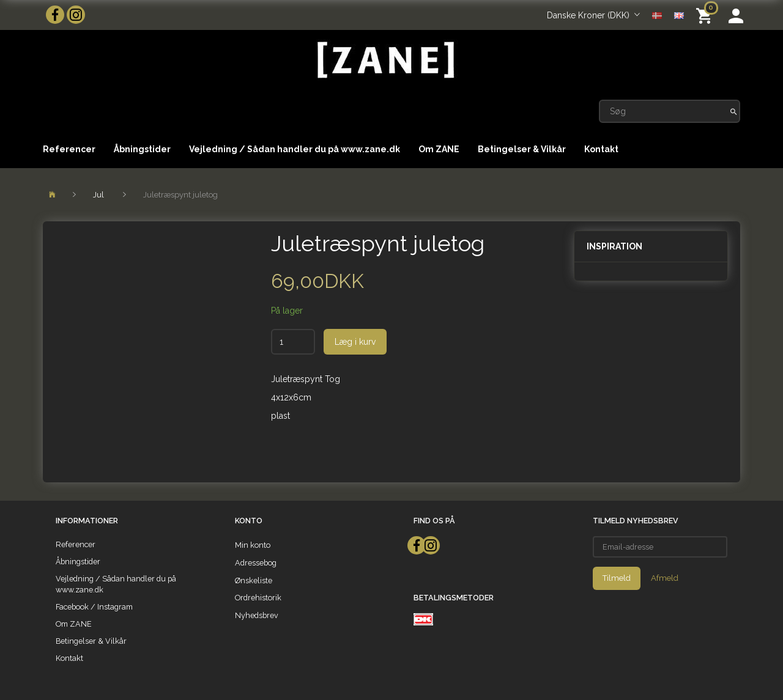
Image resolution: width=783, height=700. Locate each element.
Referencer (69, 149)
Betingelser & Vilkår (522, 149)
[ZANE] (384, 60)
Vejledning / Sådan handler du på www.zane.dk (295, 149)
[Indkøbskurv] (706, 15)
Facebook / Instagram (94, 607)
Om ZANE (439, 149)
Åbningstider (142, 149)
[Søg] (734, 111)
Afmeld (665, 578)
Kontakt (601, 149)
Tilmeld (617, 578)
